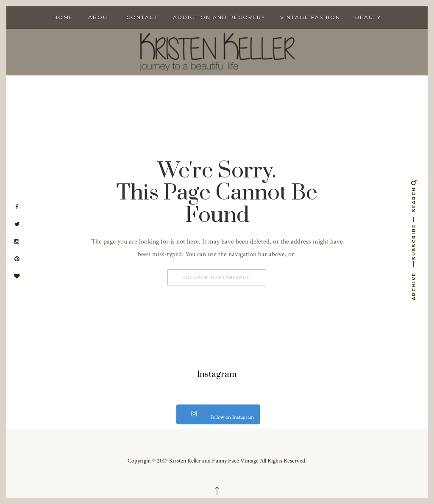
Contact (142, 17)
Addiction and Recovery (219, 17)
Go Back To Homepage (217, 277)
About (100, 17)
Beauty (368, 17)
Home (63, 17)
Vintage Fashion (310, 17)
